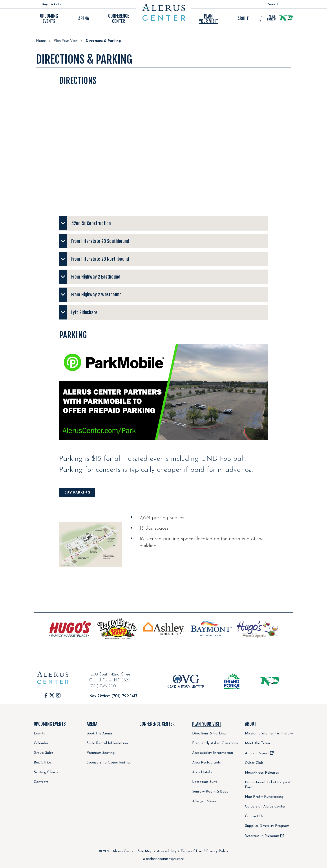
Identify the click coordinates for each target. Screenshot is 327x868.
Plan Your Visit (66, 41)
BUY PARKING (77, 493)
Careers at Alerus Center (265, 807)
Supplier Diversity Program (267, 826)
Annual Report (257, 753)
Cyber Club (254, 763)
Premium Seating (101, 753)
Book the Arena (99, 734)
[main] (164, 353)
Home (41, 41)
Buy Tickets (51, 4)
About (251, 724)
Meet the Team (258, 743)
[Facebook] (46, 695)
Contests (41, 782)
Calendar (41, 743)
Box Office (43, 763)
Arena (92, 724)
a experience (163, 859)
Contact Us (254, 816)
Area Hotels (202, 772)
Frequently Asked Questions (215, 743)
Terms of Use (191, 851)
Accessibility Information (213, 753)
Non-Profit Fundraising (264, 797)
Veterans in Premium (262, 836)
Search (274, 4)
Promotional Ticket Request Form (268, 785)
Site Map (145, 851)
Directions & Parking (209, 734)
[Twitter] (52, 695)
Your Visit (208, 18)
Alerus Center (163, 12)
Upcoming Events (50, 724)
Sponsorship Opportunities (109, 763)
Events (49, 18)
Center (119, 18)
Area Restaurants (207, 763)
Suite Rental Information (107, 743)
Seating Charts (46, 772)
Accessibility (167, 851)
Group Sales (44, 753)
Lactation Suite (205, 782)
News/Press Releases (262, 773)
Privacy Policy (217, 851)
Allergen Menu (204, 801)
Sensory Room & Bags (210, 792)
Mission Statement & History (269, 734)
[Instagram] (58, 695)
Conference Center (157, 724)
